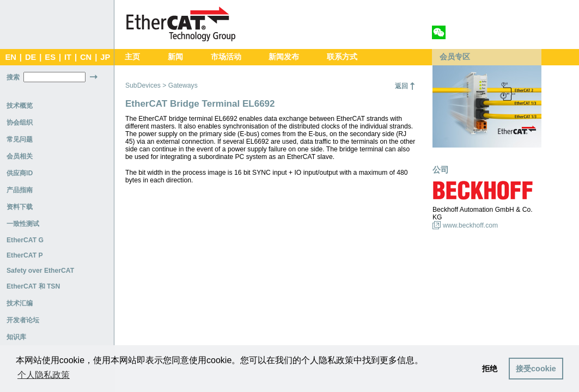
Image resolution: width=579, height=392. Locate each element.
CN (86, 57)
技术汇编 (20, 303)
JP (105, 57)
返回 (401, 86)
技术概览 (20, 106)
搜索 (13, 77)
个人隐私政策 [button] (44, 375)
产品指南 (20, 190)
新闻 (175, 57)
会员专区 (455, 57)
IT (68, 57)
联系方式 (342, 57)
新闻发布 (284, 57)
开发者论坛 (23, 320)
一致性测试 (23, 224)
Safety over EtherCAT (40, 271)
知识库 (16, 337)
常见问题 (20, 139)
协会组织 (20, 122)
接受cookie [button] (536, 369)
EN (10, 57)
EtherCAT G (25, 240)
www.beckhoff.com (470, 225)
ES (50, 57)
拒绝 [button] (490, 369)
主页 (132, 57)
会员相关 (20, 156)
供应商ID (20, 173)
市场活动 (226, 57)
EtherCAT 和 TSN (33, 286)
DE (31, 57)
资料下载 (20, 207)
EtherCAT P (25, 255)
